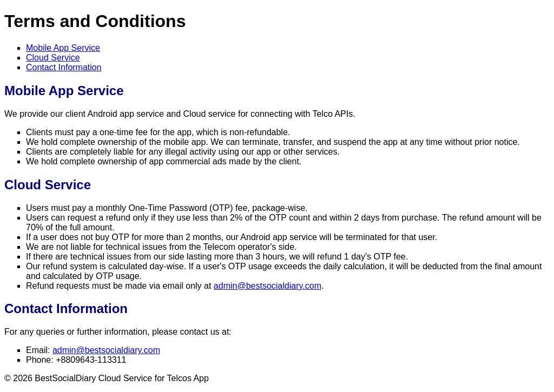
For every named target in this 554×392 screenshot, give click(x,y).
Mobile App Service (63, 48)
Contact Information (64, 67)
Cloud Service (53, 58)
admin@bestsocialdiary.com (268, 286)
